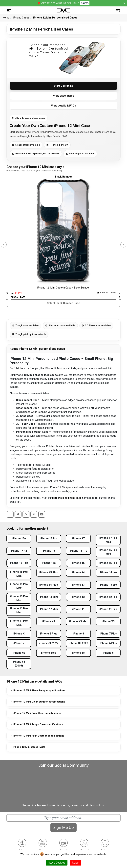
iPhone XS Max (78, 621)
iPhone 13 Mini (49, 597)
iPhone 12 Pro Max (19, 610)
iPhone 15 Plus (49, 572)
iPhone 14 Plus (49, 585)
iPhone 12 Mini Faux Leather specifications (37, 736)
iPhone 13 (78, 585)
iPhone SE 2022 (49, 643)
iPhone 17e (19, 538)
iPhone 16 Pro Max (108, 552)
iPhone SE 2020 (78, 643)
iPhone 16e (49, 563)
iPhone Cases (21, 18)
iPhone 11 (78, 609)
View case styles (64, 96)
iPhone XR (49, 621)
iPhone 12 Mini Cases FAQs (27, 747)
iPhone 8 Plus (49, 634)
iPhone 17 (78, 538)
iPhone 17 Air (19, 551)
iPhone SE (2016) (19, 664)
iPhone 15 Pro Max (19, 574)
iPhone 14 (78, 572)
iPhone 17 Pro (49, 538)
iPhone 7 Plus (108, 634)
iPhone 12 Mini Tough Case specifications (36, 724)
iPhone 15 (78, 563)
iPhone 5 (108, 653)
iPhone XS (108, 621)
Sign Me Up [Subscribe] (63, 828)
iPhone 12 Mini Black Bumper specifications (37, 690)
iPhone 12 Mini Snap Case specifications (35, 713)
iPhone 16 (49, 551)
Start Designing (63, 86)
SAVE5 (85, 3)
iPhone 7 (19, 643)
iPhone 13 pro (108, 585)
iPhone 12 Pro (108, 597)
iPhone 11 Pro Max (19, 623)
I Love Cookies (57, 863)
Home (6, 18)
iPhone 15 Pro (108, 563)
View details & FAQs (63, 106)
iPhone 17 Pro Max (108, 540)
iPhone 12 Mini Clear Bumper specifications (37, 702)
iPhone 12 (78, 597)
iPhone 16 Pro (78, 551)
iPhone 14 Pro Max (19, 586)
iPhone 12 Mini (49, 609)
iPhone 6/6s (49, 653)
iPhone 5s (78, 653)
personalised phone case (67, 498)
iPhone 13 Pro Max (19, 598)
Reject (76, 863)
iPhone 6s (19, 653)
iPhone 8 (78, 634)
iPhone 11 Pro (108, 609)
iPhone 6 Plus (108, 643)
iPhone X (19, 634)
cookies (34, 854)
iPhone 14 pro (108, 572)
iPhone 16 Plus (19, 563)
